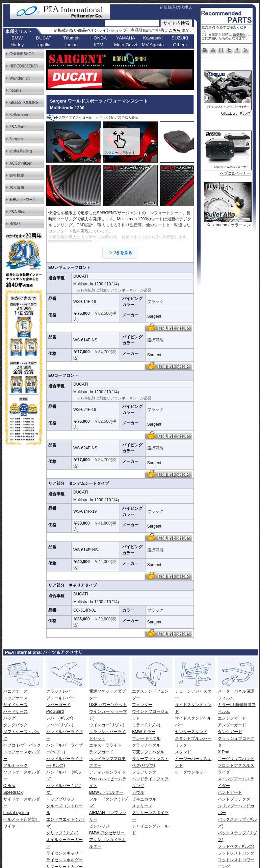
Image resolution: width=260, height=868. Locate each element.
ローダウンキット (191, 772)
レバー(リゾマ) (60, 725)
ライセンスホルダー (64, 860)
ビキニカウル (144, 799)
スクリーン (142, 806)
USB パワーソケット (108, 705)
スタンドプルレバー (193, 738)
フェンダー (142, 705)
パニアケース (16, 691)
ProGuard (55, 711)
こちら (175, 30)
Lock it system (16, 813)
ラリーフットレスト (150, 759)
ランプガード (101, 752)
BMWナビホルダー (106, 792)
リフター (183, 745)
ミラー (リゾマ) (146, 725)
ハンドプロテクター (236, 799)
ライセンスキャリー (64, 853)
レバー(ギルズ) (60, 718)
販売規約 (208, 27)
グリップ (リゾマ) (62, 833)
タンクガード (230, 732)
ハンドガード (230, 792)
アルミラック (16, 765)
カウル (138, 792)
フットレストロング (236, 853)
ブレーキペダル (146, 738)
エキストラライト (105, 745)
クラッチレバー (60, 691)
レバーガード (58, 705)
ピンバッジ (99, 826)
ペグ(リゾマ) (144, 765)
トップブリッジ (60, 799)
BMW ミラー (144, 732)
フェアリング (144, 772)
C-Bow (9, 786)
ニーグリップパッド (236, 759)
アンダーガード (232, 725)
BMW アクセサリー (107, 833)
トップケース (16, 698)
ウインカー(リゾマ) (107, 725)
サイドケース (16, 705)
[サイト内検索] (132, 23)
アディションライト (107, 772)
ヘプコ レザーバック (22, 745)
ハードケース (16, 711)
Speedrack (13, 792)
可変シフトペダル (148, 752)
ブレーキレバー (60, 698)
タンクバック (16, 725)
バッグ (9, 718)
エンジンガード (232, 718)
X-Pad (223, 752)
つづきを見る (120, 253)
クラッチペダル (146, 745)
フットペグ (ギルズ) (236, 846)
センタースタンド (191, 732)
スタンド (183, 752)
